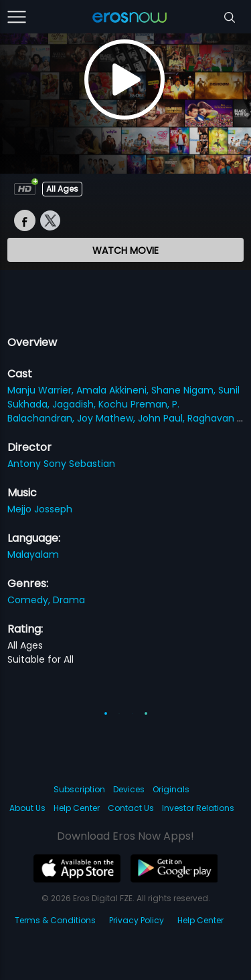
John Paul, (163, 418)
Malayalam (33, 554)
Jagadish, (75, 404)
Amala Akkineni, (114, 390)
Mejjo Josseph (40, 509)
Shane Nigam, (185, 390)
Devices (129, 789)
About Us (27, 808)
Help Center (77, 808)
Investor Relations (198, 808)
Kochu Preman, (135, 404)
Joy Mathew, (107, 418)
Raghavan (212, 418)
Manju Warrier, (42, 390)
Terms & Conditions (55, 920)
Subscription (79, 789)
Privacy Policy (137, 920)
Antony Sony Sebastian (61, 464)
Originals (171, 789)
